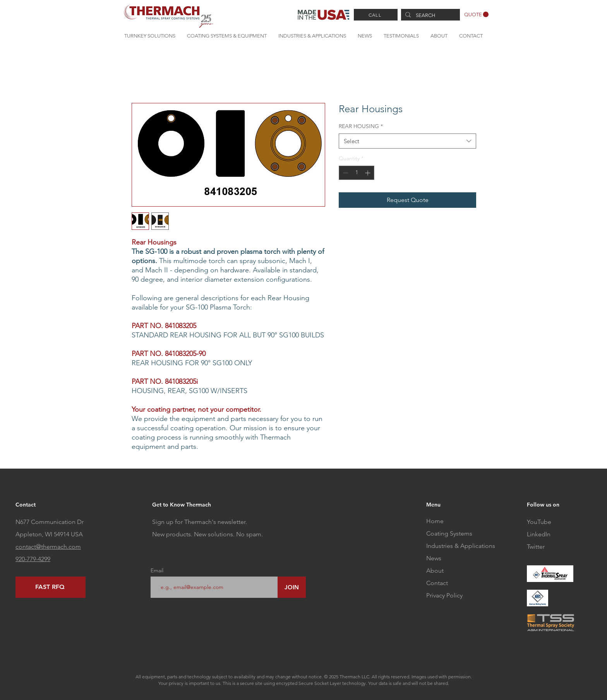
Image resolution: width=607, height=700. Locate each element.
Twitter (536, 547)
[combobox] (407, 141)
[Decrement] (345, 173)
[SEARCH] (430, 15)
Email (157, 570)
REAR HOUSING (361, 126)
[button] (476, 15)
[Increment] (368, 173)
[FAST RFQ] (51, 587)
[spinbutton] (357, 173)
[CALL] (376, 15)
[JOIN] (292, 587)
